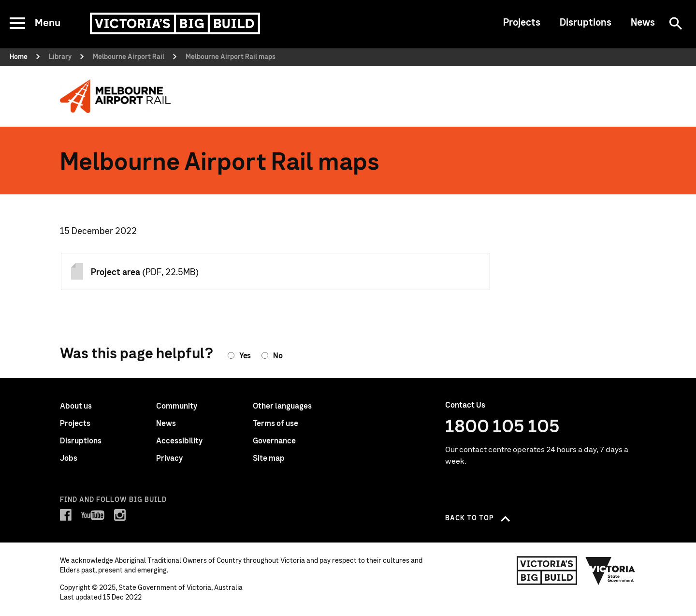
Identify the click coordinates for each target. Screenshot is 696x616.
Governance (274, 441)
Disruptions (586, 23)
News (643, 23)
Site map (269, 458)
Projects (522, 23)
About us (76, 406)
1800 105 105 (502, 427)
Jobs (69, 458)
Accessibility (179, 441)
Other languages (282, 406)
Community (177, 406)
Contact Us (465, 405)
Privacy (169, 458)
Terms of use (275, 424)
